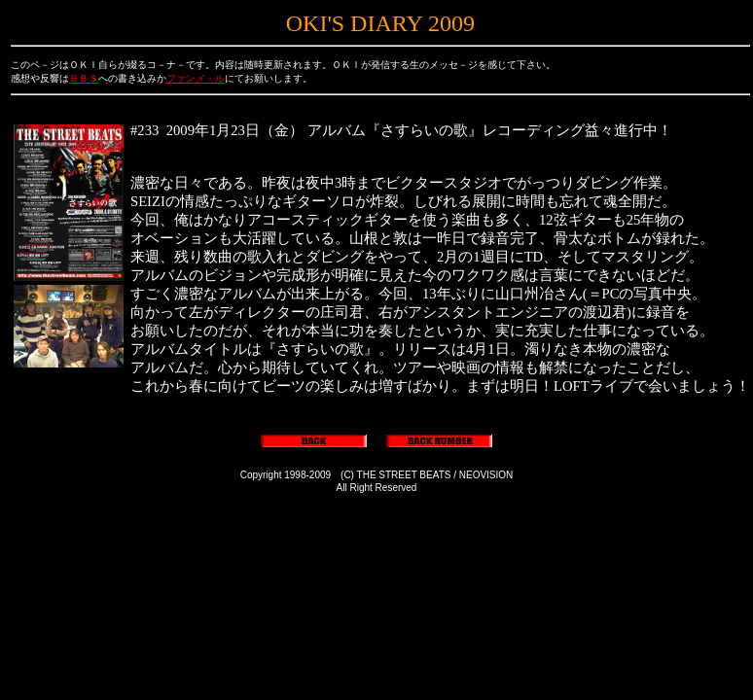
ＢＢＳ (84, 78)
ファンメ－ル (196, 78)
